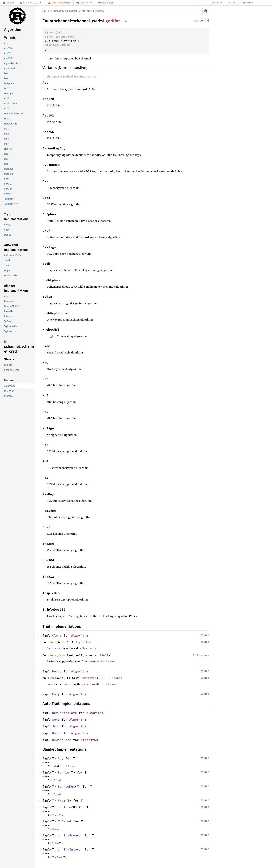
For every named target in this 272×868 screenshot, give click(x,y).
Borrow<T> (10, 301)
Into (67, 807)
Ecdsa (7, 109)
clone (52, 642)
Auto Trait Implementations (16, 247)
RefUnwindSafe (13, 255)
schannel (63, 21)
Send (7, 260)
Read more (89, 648)
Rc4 (6, 159)
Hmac (7, 119)
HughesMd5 (11, 124)
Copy (7, 230)
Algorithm (13, 30)
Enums (9, 380)
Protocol (9, 396)
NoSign (8, 149)
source (198, 20)
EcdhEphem (10, 104)
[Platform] (84, 3)
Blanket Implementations (16, 288)
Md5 (6, 144)
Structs (9, 359)
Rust (230, 3)
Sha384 (8, 189)
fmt (50, 678)
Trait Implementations (16, 217)
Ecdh (7, 99)
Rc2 (6, 154)
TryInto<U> (10, 331)
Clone (7, 225)
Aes (6, 43)
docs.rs (215, 3)
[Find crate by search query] (257, 3)
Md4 (6, 139)
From (62, 800)
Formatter (88, 678)
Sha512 (8, 194)
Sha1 (7, 179)
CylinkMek (10, 68)
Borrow (63, 772)
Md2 (6, 134)
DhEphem (9, 83)
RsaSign (8, 174)
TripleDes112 (11, 204)
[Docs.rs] (8, 3)
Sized (71, 766)
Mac (6, 129)
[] (207, 21)
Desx (7, 78)
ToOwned (9, 321)
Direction (9, 391)
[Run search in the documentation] (119, 11)
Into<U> (8, 316)
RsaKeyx (9, 169)
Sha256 (8, 184)
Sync (7, 265)
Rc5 (6, 164)
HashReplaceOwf (14, 114)
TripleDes (9, 199)
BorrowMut (66, 786)
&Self (104, 655)
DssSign (8, 94)
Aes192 (8, 53)
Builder (8, 365)
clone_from (56, 655)
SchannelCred (12, 370)
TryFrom (70, 835)
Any (6, 296)
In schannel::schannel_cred (19, 347)
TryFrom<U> (10, 326)
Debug (8, 235)
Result (117, 678)
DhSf (7, 88)
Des (6, 73)
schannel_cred (86, 21)
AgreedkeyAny (12, 63)
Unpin (7, 271)
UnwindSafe (11, 276)
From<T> (9, 311)
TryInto (70, 849)
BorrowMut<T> (12, 306)
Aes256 (8, 58)
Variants (10, 38)
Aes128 (8, 48)
